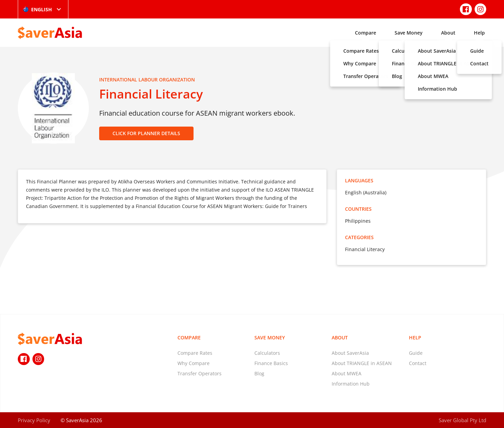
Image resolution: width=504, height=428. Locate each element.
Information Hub (351, 384)
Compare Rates (195, 353)
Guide (416, 353)
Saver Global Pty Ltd (462, 420)
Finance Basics (271, 363)
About (448, 33)
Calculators (267, 353)
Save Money (409, 33)
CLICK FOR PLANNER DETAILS (146, 133)
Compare (366, 33)
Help (479, 33)
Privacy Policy (34, 420)
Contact (418, 363)
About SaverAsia (350, 353)
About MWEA (347, 373)
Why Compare (194, 363)
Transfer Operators (200, 373)
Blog (259, 373)
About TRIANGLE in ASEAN (362, 363)
